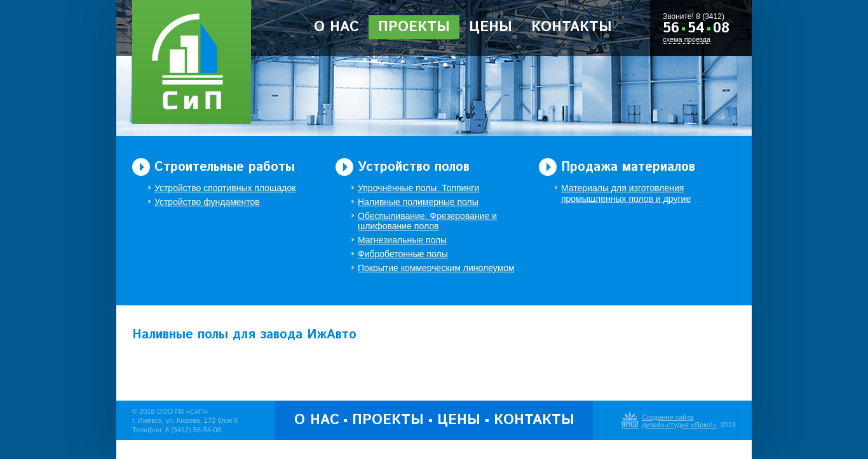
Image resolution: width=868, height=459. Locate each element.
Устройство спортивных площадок (225, 188)
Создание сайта (668, 417)
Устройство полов (414, 167)
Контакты (572, 27)
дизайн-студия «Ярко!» (679, 425)
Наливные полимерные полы (418, 202)
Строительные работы (225, 167)
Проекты (414, 27)
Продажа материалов (628, 167)
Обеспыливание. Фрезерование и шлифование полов (427, 221)
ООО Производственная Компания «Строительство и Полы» (192, 62)
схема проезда (687, 39)
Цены (491, 27)
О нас (336, 27)
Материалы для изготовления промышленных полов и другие (626, 193)
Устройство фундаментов (207, 202)
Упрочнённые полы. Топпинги (418, 188)
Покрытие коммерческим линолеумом (436, 268)
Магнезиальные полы (402, 240)
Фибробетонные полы (403, 254)
